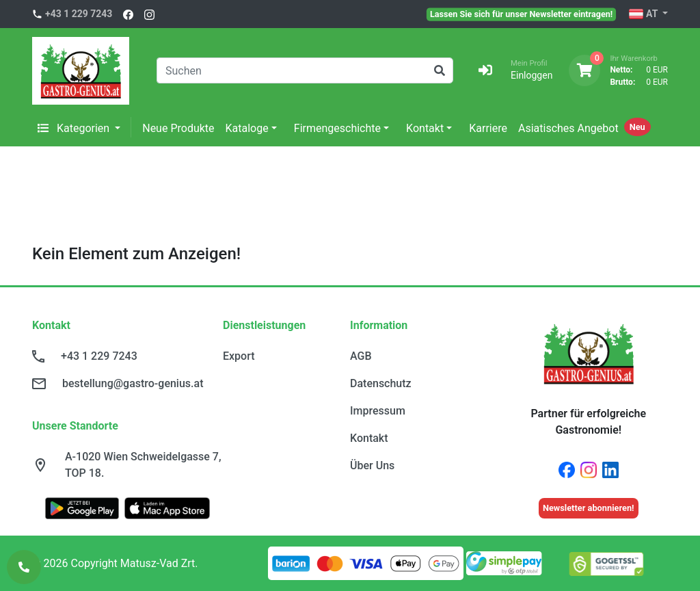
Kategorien (75, 128)
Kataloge (247, 128)
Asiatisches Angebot (568, 128)
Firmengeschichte (337, 128)
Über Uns (372, 465)
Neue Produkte (178, 128)
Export (239, 356)
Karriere (488, 128)
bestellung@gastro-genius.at (133, 383)
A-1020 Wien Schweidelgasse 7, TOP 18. (143, 465)
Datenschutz (381, 383)
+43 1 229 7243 (79, 14)
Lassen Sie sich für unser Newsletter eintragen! (521, 14)
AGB (361, 356)
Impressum (378, 411)
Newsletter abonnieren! (589, 508)
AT (644, 14)
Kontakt (425, 128)
